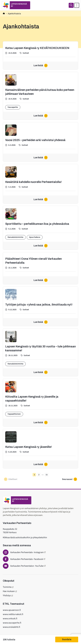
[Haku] (71, 5)
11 (46, 475)
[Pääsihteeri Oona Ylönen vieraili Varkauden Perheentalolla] (40, 268)
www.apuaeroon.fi (12, 610)
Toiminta (7, 587)
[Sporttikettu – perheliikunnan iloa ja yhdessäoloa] (40, 228)
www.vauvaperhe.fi (12, 623)
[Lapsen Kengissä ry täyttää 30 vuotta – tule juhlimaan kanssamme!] (40, 352)
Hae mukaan (9, 591)
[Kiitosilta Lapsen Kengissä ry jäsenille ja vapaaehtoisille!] (40, 403)
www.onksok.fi (10, 619)
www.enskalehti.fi (11, 627)
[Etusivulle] (16, 5)
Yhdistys (7, 595)
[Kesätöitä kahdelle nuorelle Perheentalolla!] (40, 184)
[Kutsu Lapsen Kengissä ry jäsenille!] (40, 449)
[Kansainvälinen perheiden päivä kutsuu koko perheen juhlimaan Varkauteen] (40, 96)
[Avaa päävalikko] (77, 5)
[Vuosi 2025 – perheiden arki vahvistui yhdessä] (40, 142)
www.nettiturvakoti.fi (13, 614)
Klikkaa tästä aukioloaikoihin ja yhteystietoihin (25, 537)
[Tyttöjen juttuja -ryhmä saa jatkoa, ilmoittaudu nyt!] (40, 306)
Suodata (67, 639)
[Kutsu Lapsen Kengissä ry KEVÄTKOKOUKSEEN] (40, 55)
